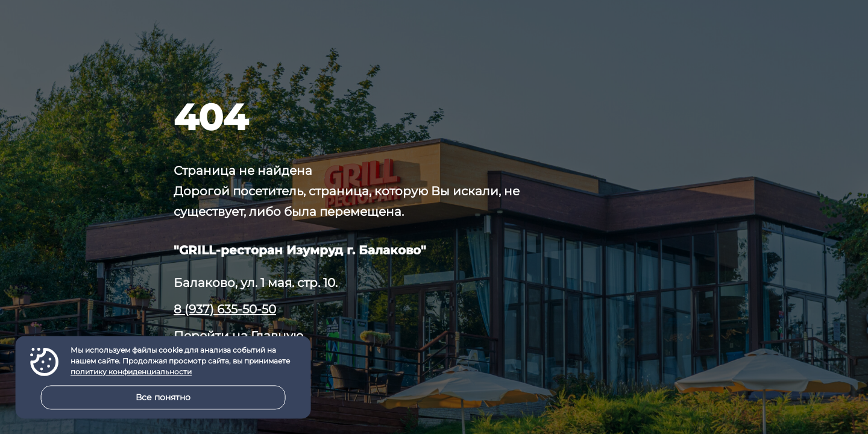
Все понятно (163, 397)
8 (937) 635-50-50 (225, 309)
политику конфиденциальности (131, 372)
